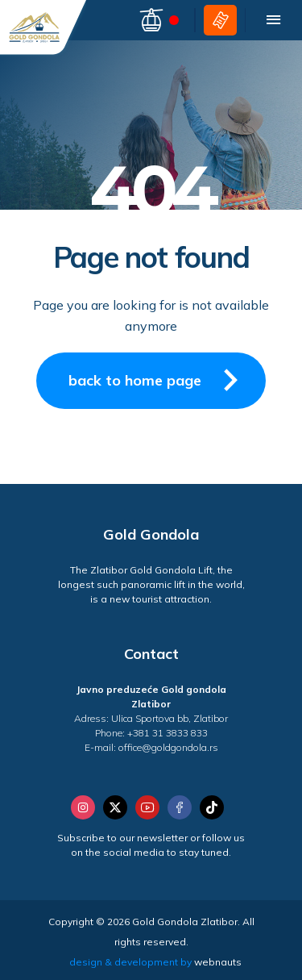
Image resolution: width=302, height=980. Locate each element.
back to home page (159, 380)
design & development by (155, 962)
